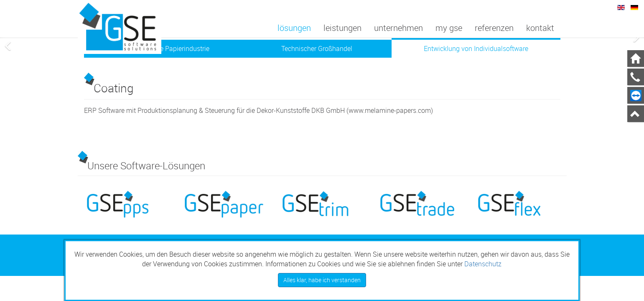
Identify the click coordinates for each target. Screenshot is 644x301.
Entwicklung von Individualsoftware (476, 48)
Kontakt (540, 28)
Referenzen (494, 28)
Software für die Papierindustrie (163, 48)
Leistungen (342, 28)
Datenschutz (483, 264)
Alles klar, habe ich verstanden (322, 280)
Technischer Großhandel (317, 48)
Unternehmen (398, 28)
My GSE (449, 28)
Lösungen (294, 28)
